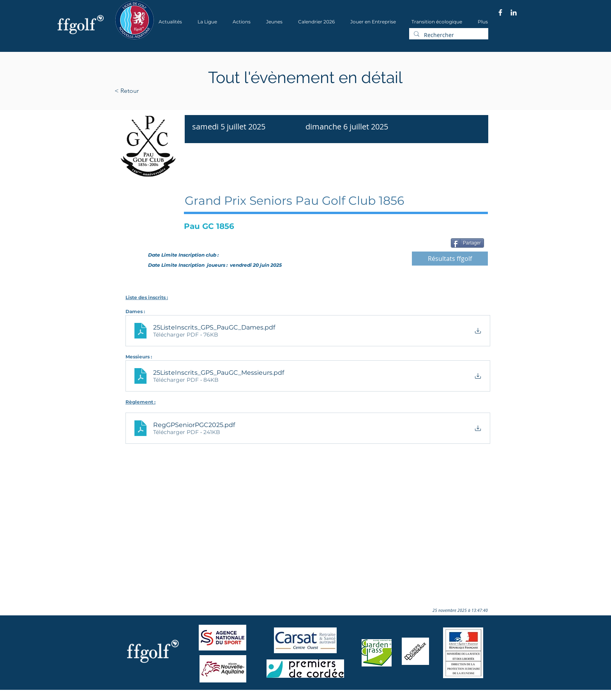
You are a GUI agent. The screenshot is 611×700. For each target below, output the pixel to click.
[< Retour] (151, 91)
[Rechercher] (448, 35)
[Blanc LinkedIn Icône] (514, 12)
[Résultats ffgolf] (450, 259)
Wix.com (220, 697)
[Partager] (467, 243)
